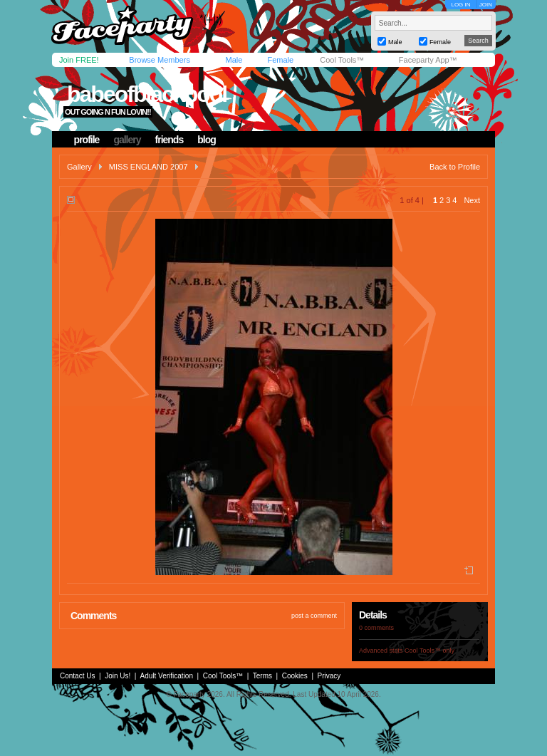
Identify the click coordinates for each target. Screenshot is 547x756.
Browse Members (160, 60)
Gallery (79, 167)
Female (280, 60)
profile (87, 140)
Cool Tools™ (342, 60)
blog (207, 140)
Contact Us (77, 676)
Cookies (295, 676)
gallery (127, 140)
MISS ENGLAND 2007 (149, 167)
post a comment (314, 616)
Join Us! (118, 676)
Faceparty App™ (428, 60)
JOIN (486, 5)
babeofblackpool (147, 94)
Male (234, 60)
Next (472, 200)
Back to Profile (455, 167)
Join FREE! (79, 60)
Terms (262, 676)
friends (170, 140)
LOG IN (460, 5)
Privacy (329, 676)
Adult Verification (166, 676)
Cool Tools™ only (429, 651)
